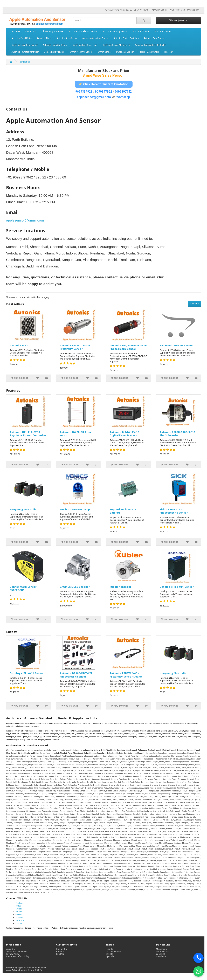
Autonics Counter (163, 31)
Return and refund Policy (18, 956)
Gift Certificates (113, 952)
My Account (162, 949)
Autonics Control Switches (126, 38)
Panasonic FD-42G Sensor (176, 345)
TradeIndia (20, 920)
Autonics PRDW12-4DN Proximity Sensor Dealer (126, 675)
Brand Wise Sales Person (104, 75)
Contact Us (30, 31)
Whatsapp (123, 97)
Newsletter (161, 956)
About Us (16, 31)
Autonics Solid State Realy (85, 45)
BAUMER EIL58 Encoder (75, 587)
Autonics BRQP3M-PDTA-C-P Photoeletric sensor (128, 347)
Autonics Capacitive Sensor (95, 38)
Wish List (160, 954)
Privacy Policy (13, 954)
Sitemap (19, 915)
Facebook (19, 903)
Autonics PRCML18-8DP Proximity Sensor (75, 347)
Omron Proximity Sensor (81, 52)
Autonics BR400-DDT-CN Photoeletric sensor (76, 675)
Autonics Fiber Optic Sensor (25, 45)
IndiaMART (20, 918)
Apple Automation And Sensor (32, 968)
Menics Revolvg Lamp (54, 52)
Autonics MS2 (19, 345)
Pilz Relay (169, 52)
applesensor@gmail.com (94, 97)
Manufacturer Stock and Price (104, 71)
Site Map (60, 954)
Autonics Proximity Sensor (115, 31)
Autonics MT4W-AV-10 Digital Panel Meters (125, 434)
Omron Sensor (104, 52)
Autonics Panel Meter (22, 38)
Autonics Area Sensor (67, 38)
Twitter (18, 906)
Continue (194, 304)
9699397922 (104, 91)
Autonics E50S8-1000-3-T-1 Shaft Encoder (178, 434)
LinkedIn (19, 909)
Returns (60, 952)
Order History (162, 952)
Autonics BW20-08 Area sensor (75, 434)
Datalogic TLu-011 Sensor (177, 587)
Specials (110, 956)
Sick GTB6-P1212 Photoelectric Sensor (174, 511)
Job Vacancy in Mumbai (52, 31)
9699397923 (84, 91)
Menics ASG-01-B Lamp (75, 509)
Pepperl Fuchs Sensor (149, 52)
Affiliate (110, 954)
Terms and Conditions (17, 952)
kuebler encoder (121, 587)
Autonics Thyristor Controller (25, 52)
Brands (109, 949)
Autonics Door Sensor (154, 38)
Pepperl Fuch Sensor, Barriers (123, 511)
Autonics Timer (44, 38)
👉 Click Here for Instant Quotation (104, 84)
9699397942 (123, 91)
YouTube (19, 912)
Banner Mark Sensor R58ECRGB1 (23, 588)
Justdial (19, 923)
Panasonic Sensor (125, 52)
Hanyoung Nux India (23, 509)
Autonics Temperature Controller (150, 45)
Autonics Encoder (141, 31)
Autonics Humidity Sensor (55, 45)
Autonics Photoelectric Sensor (83, 31)
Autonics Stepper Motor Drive (116, 45)
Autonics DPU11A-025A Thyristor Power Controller (28, 434)
